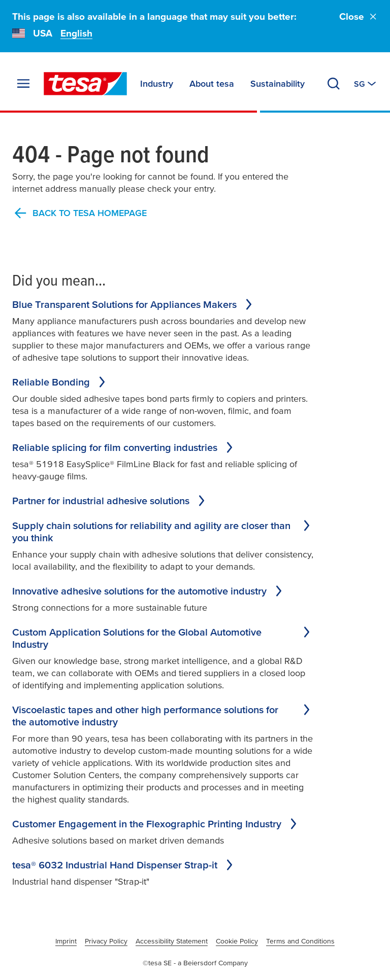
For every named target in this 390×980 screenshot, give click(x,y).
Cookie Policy (237, 941)
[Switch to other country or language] (366, 84)
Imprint (66, 941)
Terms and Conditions (300, 941)
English (76, 33)
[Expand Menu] (23, 84)
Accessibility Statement (172, 941)
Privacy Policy (106, 941)
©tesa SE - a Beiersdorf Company (195, 963)
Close (359, 16)
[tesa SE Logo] (85, 84)
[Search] (334, 84)
